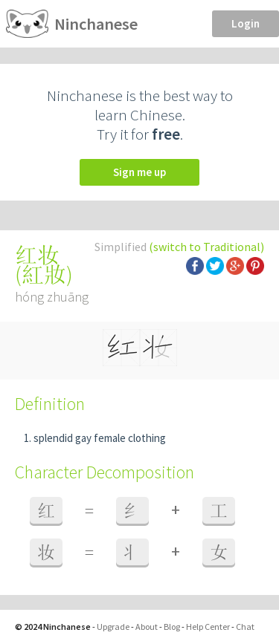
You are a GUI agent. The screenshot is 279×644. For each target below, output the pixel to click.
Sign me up (139, 172)
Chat (245, 627)
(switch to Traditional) (206, 247)
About (147, 627)
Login (246, 23)
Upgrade (113, 627)
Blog (172, 627)
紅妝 (44, 274)
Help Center (208, 627)
